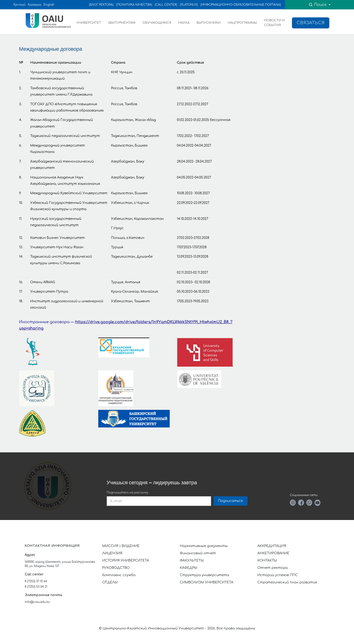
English (49, 5)
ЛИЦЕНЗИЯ (112, 553)
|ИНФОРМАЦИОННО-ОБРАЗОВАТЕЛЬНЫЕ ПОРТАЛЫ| (241, 5)
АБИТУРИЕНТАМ (122, 23)
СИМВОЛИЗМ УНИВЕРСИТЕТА (207, 582)
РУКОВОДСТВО (116, 568)
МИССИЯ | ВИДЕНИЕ (121, 546)
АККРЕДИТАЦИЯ (272, 546)
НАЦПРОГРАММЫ (242, 23)
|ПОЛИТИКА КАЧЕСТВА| (134, 5)
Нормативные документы (204, 546)
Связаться (311, 23)
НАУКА (184, 23)
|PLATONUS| (189, 5)
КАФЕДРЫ (189, 568)
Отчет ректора (273, 568)
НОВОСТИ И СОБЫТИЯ (274, 23)
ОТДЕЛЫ (110, 582)
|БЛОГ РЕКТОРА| (101, 5)
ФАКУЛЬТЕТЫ (192, 561)
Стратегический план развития (288, 582)
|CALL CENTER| (166, 5)
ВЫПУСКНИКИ (209, 23)
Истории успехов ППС (278, 575)
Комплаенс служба (119, 575)
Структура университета (205, 575)
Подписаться (230, 501)
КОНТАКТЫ (267, 561)
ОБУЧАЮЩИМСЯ (157, 23)
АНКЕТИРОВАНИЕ (273, 553)
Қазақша (34, 5)
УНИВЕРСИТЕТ (89, 23)
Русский (19, 5)
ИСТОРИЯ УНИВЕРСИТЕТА (126, 561)
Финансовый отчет (198, 553)
